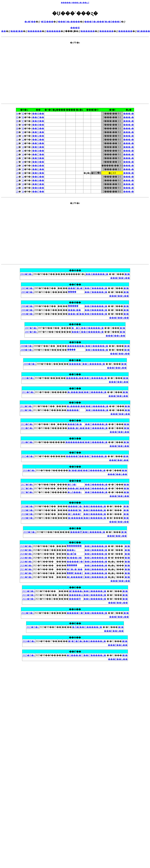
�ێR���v (75, 492)
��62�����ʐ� (96, 546)
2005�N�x (27, 288)
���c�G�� (76, 428)
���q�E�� (76, 488)
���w (71, 550)
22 (23, 177)
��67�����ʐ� (95, 655)
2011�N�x (28, 392)
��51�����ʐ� (94, 364)
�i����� (75, 518)
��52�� (38, 136)
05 (23, 114)
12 (23, 140)
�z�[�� (30, 22)
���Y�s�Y (76, 288)
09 (23, 128)
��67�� (38, 191)
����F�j (75, 510)
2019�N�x (30, 532)
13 (23, 143)
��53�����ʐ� (95, 392)
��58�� (38, 158)
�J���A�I (74, 558)
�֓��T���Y (75, 573)
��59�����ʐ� (96, 484)
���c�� (74, 310)
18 (23, 162)
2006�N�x (27, 306)
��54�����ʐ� (97, 406)
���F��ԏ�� (120, 278)
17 (23, 158)
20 (23, 169)
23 (23, 180)
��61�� (38, 169)
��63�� (38, 177)
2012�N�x (26, 406)
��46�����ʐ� (97, 274)
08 (23, 125)
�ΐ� (127, 274)
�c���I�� (75, 392)
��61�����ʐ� (94, 532)
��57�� (38, 154)
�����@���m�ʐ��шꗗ (75, 3)
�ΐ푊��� (47, 22)
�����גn (76, 595)
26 (23, 191)
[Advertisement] (28, 72)
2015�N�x (28, 456)
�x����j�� (76, 406)
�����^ (76, 364)
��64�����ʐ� (96, 613)
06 (23, 117)
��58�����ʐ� (94, 470)
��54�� (38, 143)
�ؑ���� (73, 306)
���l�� (17, 31)
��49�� (38, 125)
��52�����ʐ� (95, 378)
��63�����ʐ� (95, 591)
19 (23, 166)
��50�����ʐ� (97, 346)
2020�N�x (26, 546)
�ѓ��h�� (75, 470)
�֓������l (74, 546)
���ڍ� (129, 114)
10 (23, 132)
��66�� (38, 188)
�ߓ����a (76, 591)
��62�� (38, 173)
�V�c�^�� (75, 569)
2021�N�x (26, 569)
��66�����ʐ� (95, 641)
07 (23, 121)
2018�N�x (27, 506)
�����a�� (75, 378)
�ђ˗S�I (72, 484)
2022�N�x (27, 613)
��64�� (38, 180)
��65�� (38, 184)
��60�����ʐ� (95, 506)
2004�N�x (26, 274)
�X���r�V (75, 655)
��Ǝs (76, 328)
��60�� (38, 166)
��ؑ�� (72, 292)
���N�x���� (69, 22)
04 (17, 114)
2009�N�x (30, 364)
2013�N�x (27, 424)
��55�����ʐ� (96, 424)
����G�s (75, 506)
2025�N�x (29, 655)
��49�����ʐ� (92, 328)
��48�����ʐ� (96, 306)
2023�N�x (33, 627)
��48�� (38, 121)
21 (23, 173)
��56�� (38, 151)
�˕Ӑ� (76, 627)
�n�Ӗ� (72, 554)
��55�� (38, 147)
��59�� (38, 162)
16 (23, 154)
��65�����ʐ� (91, 627)
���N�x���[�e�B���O (103, 22)
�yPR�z (75, 184)
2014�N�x (27, 442)
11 (23, 136)
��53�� (38, 140)
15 (23, 151)
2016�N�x (29, 470)
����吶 (76, 532)
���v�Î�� (76, 314)
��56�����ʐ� (96, 442)
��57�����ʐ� (96, 456)
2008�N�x (27, 346)
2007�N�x (31, 328)
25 (23, 188)
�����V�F (75, 562)
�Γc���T (75, 514)
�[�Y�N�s (75, 641)
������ (35, 31)
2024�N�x (29, 641)
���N (76, 332)
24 (23, 184)
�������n (76, 346)
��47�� (38, 117)
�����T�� (75, 456)
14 (23, 147)
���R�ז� (75, 424)
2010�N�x (28, 378)
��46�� (38, 114)
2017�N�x (27, 484)
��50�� (38, 128)
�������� (75, 442)
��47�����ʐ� (96, 288)
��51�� (38, 132)
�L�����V (75, 577)
